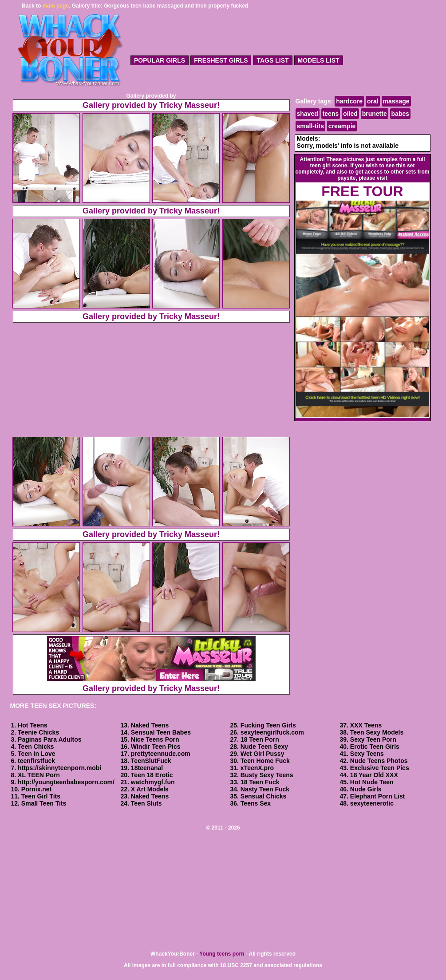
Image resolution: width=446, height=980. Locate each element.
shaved (308, 114)
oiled (350, 114)
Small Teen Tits (44, 803)
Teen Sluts (146, 803)
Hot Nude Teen (372, 782)
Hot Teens (33, 725)
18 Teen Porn (260, 739)
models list (319, 60)
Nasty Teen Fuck (265, 789)
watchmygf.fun (153, 782)
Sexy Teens (367, 754)
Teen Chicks (36, 747)
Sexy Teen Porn (373, 739)
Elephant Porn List (378, 796)
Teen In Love (37, 754)
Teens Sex (256, 803)
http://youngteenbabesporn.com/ (66, 782)
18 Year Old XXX (374, 775)
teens (331, 114)
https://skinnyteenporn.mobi (59, 768)
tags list (272, 60)
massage (396, 101)
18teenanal (147, 768)
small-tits (310, 126)
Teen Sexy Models (377, 732)
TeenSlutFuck (151, 761)
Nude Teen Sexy (264, 747)
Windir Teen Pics (156, 747)
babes (400, 114)
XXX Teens (366, 725)
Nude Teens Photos (379, 761)
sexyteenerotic (372, 803)
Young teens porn (222, 954)
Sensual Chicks (264, 796)
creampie (342, 126)
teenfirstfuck (36, 761)
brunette (375, 114)
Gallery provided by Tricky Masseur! (151, 105)
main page (56, 6)
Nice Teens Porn (155, 739)
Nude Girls (366, 789)
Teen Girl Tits (41, 796)
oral (373, 101)
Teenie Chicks (38, 732)
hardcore (349, 101)
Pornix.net (36, 789)
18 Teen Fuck (260, 782)
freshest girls (221, 60)
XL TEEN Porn (39, 775)
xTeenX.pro (257, 768)
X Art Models (150, 789)
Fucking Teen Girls (268, 725)
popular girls (160, 60)
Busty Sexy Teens (267, 775)
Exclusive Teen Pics (380, 768)
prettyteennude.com (161, 754)
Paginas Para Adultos (49, 739)
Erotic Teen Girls (375, 747)
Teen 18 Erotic (152, 775)
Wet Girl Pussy (262, 754)
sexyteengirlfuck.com (272, 732)
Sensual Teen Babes (161, 732)
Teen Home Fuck (265, 761)
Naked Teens (150, 725)
